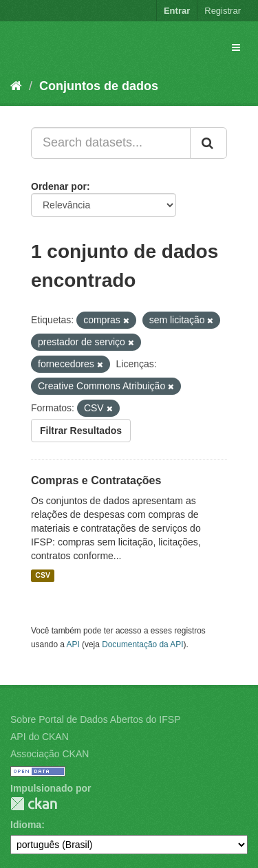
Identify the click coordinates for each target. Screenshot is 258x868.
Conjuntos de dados (99, 86)
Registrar (223, 11)
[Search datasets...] (111, 143)
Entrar (177, 11)
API (73, 644)
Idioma (26, 825)
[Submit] (208, 143)
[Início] (16, 86)
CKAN (34, 804)
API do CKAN (40, 737)
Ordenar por (59, 186)
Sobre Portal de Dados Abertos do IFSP (95, 719)
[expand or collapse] (236, 47)
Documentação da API (142, 644)
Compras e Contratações (96, 480)
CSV (43, 576)
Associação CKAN (50, 754)
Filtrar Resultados (81, 431)
